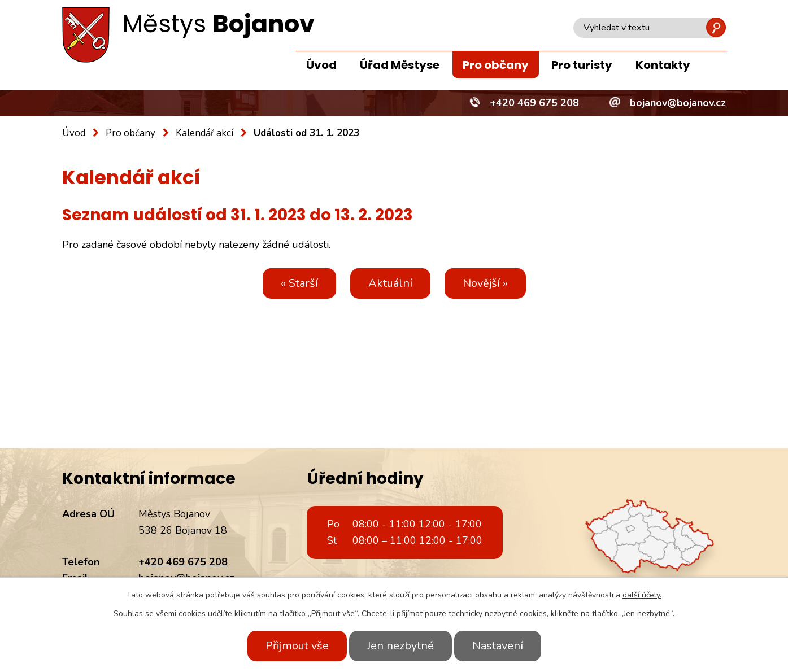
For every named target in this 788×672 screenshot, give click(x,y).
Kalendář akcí (204, 133)
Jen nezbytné (400, 646)
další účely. (642, 595)
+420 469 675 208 (183, 562)
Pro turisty (582, 65)
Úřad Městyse (400, 65)
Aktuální (390, 283)
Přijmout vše (297, 646)
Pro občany (496, 65)
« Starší (299, 283)
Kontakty (663, 65)
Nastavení (498, 646)
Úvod (321, 65)
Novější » (485, 283)
